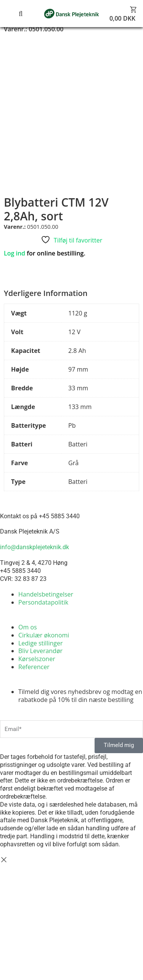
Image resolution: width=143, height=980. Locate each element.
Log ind (14, 253)
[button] (11, 14)
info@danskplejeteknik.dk (35, 547)
